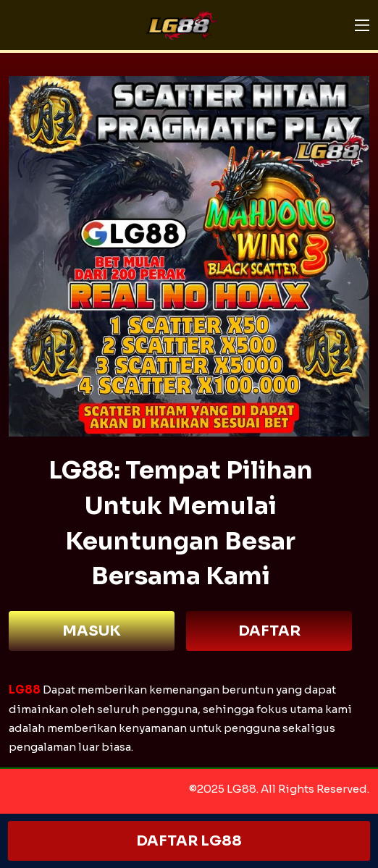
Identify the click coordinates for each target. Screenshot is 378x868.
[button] (362, 25)
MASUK (92, 631)
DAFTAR (269, 631)
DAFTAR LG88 (189, 841)
